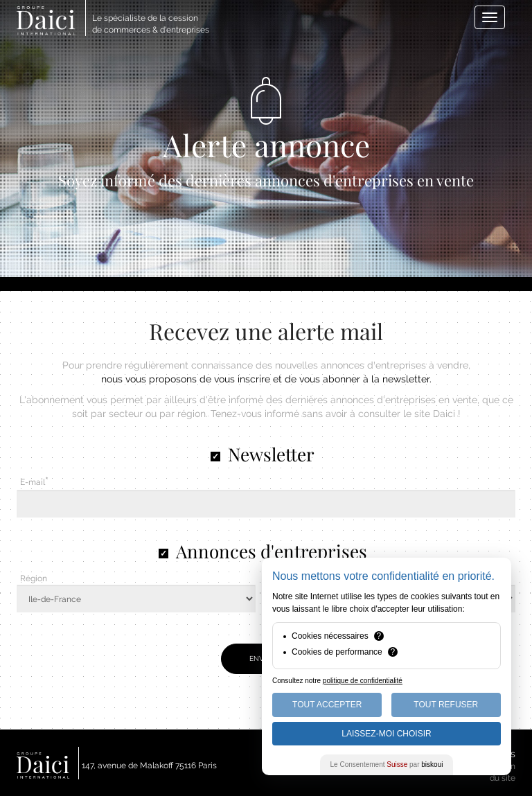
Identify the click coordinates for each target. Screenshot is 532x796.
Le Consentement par (387, 764)
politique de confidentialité (363, 681)
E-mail (33, 482)
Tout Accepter (327, 705)
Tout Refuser (446, 705)
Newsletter (271, 454)
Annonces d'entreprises (272, 551)
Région (34, 578)
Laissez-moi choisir (386, 734)
